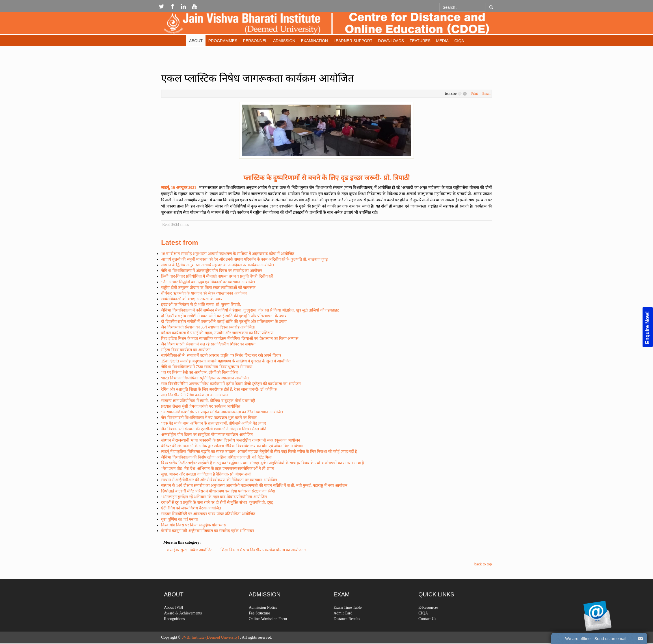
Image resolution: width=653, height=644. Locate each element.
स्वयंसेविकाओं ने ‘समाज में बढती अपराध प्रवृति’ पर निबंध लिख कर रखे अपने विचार (221, 356)
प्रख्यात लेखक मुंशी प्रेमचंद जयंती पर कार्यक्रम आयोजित (201, 406)
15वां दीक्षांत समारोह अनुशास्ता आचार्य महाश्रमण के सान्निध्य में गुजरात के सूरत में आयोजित (226, 361)
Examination (314, 41)
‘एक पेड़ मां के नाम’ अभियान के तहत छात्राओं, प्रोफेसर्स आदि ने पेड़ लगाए (214, 423)
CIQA (459, 41)
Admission (284, 41)
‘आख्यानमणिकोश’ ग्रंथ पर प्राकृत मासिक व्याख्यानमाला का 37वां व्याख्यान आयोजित (222, 412)
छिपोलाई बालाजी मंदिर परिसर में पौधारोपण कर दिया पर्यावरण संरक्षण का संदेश (218, 491)
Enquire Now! (647, 328)
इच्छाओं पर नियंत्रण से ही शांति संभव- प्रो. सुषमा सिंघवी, (201, 305)
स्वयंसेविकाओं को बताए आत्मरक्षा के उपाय (192, 299)
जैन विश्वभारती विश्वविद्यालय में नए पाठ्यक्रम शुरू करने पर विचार (209, 418)
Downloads (391, 41)
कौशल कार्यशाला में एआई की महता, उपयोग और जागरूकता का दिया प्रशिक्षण (217, 333)
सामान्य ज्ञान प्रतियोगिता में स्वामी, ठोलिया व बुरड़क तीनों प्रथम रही (208, 401)
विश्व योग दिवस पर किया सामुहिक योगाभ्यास (194, 525)
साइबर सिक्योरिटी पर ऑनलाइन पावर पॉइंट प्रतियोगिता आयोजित (208, 514)
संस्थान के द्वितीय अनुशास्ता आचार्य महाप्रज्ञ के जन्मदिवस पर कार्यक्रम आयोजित (218, 265)
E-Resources (428, 622)
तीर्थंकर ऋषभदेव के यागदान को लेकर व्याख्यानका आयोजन (204, 293)
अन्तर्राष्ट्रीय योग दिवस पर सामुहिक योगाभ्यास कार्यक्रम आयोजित (207, 435)
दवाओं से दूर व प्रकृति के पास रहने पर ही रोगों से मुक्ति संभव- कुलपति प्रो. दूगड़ (217, 503)
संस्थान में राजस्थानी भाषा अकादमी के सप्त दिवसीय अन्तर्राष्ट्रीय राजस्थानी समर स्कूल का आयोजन (231, 440)
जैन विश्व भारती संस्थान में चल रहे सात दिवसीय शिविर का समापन (208, 344)
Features (420, 41)
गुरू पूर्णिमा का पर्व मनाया (180, 519)
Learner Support (353, 41)
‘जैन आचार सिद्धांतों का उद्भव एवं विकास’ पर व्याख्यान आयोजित (208, 282)
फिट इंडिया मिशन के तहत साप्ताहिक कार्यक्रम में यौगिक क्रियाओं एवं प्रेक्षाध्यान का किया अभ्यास (230, 339)
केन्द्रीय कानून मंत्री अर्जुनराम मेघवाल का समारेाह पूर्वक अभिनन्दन (208, 531)
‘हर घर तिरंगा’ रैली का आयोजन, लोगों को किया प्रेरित (199, 372)
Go (491, 7)
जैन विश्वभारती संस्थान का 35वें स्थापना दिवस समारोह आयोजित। (208, 327)
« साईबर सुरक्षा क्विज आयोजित (190, 550)
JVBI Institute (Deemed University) (210, 637)
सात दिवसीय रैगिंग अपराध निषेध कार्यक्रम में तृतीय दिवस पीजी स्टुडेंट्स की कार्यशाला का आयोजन (231, 384)
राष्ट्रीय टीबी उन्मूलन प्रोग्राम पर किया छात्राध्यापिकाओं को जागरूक (208, 288)
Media (442, 41)
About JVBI (174, 622)
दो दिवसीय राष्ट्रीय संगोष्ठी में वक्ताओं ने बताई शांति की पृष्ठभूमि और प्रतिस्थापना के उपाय (224, 316)
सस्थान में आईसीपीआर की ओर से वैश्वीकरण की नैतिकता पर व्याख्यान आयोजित (219, 480)
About (196, 41)
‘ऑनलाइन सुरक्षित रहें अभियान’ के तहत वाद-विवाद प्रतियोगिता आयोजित (214, 497)
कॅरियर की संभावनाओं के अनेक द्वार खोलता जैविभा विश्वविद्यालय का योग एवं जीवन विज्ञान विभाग (232, 446)
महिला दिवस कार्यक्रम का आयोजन (186, 350)
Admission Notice (263, 622)
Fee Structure (259, 628)
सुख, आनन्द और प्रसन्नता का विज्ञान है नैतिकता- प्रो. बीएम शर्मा (206, 474)
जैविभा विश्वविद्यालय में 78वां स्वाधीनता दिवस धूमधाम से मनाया (207, 367)
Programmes (223, 41)
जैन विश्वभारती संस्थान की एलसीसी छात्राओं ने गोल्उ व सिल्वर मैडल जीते (214, 429)
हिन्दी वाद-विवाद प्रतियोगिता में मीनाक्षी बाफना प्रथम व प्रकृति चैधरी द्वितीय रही (217, 276)
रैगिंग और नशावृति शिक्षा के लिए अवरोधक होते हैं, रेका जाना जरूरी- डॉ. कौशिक (219, 389)
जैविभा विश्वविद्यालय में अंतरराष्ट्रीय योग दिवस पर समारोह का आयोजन (212, 271)
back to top (483, 564)
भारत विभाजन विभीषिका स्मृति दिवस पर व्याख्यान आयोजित (205, 378)
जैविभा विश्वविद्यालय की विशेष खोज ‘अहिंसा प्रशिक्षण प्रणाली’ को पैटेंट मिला (216, 457)
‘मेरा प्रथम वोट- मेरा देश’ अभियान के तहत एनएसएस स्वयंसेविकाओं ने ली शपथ (218, 469)
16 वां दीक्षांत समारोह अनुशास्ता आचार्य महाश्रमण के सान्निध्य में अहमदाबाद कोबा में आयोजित (228, 254)
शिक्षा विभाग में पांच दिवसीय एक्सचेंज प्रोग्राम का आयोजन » (264, 550)
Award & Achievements (183, 628)
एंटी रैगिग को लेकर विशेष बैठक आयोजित (191, 508)
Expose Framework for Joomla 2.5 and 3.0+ (326, 24)
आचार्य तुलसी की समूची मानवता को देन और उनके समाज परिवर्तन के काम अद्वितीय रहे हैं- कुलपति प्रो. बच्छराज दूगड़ (244, 259)
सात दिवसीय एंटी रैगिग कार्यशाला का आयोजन (194, 395)
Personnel (255, 41)
